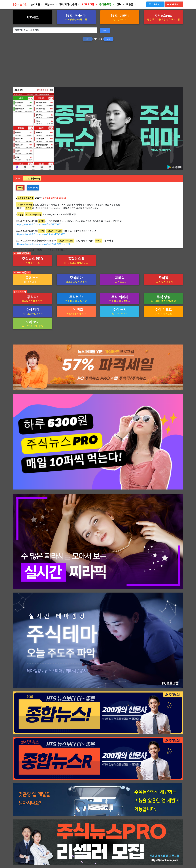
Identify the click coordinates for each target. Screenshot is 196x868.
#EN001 (39, 198)
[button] (37, 5)
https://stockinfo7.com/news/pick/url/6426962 (41, 234)
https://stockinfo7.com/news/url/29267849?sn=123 (43, 244)
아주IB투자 (33, 188)
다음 (108, 39)
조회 (105, 30)
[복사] (18, 178)
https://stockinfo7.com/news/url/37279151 (39, 224)
